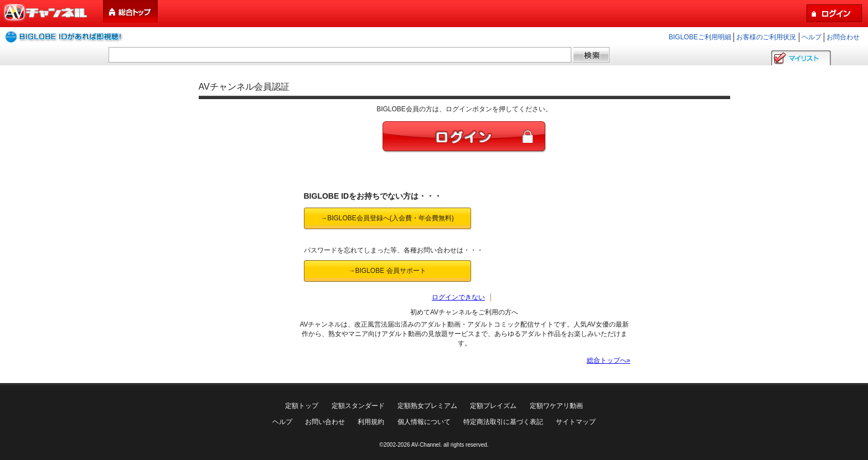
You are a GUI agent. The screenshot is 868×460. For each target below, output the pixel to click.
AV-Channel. (427, 445)
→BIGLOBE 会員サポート (387, 271)
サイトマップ (576, 422)
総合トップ (131, 12)
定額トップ (302, 406)
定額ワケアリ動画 (556, 406)
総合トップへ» (609, 360)
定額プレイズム (493, 406)
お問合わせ (843, 37)
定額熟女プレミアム (427, 406)
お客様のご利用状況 (766, 37)
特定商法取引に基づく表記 (503, 422)
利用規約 (371, 422)
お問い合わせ (325, 422)
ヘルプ (812, 37)
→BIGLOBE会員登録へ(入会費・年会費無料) (387, 218)
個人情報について (424, 422)
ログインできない (458, 297)
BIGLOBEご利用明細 (700, 37)
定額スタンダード (358, 406)
